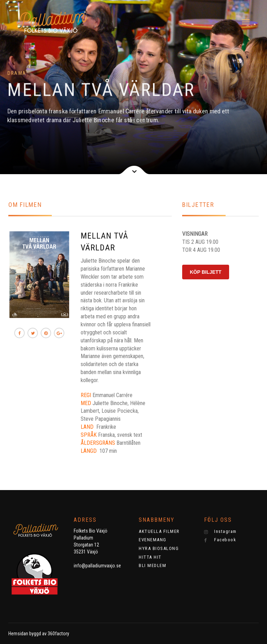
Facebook (220, 540)
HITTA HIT (150, 557)
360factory (58, 634)
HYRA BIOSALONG (159, 548)
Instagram (220, 532)
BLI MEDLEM (152, 565)
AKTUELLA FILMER (159, 531)
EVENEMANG (153, 540)
